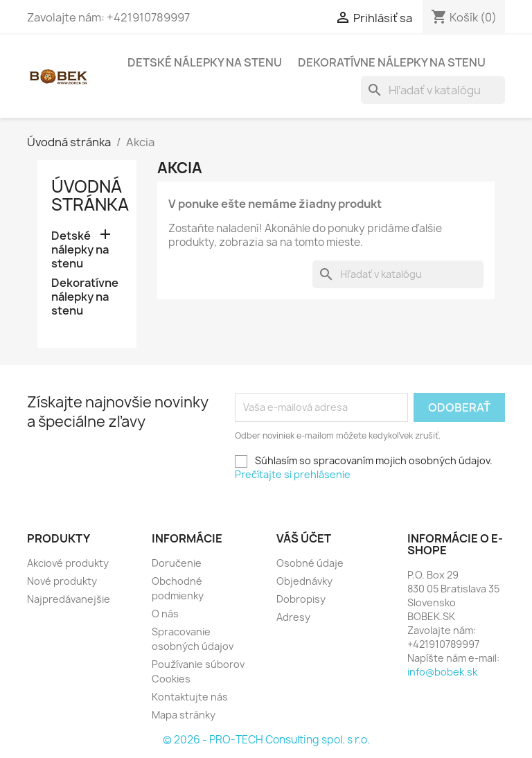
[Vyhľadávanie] (433, 90)
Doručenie (177, 563)
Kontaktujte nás (190, 697)
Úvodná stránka (90, 195)
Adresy (293, 617)
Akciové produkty (68, 563)
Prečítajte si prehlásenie (293, 474)
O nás (165, 614)
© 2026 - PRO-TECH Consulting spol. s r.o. (266, 740)
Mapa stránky (184, 715)
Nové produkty (62, 581)
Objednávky (304, 581)
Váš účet (304, 538)
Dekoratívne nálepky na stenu (392, 62)
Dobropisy (301, 599)
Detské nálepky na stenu (205, 62)
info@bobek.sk (442, 672)
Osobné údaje (310, 563)
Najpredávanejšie (69, 599)
